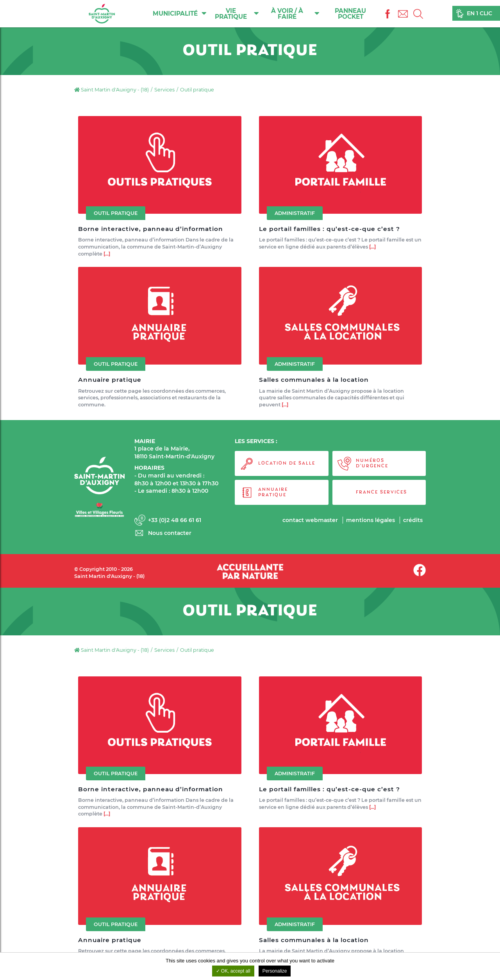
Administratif (295, 213)
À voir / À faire (296, 14)
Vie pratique (237, 14)
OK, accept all (233, 971)
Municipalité (180, 13)
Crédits (413, 520)
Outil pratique (116, 213)
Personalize (275, 971)
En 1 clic (479, 13)
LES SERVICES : (256, 441)
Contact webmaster (309, 520)
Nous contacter (170, 533)
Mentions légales (370, 520)
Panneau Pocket (351, 14)
